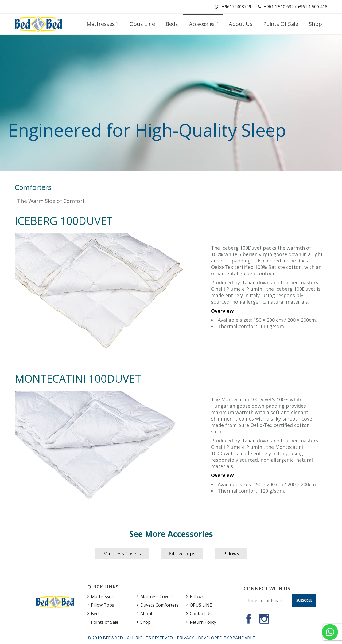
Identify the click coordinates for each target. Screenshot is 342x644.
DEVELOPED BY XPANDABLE (226, 638)
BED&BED (113, 638)
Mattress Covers (122, 553)
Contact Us (201, 614)
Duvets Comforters (160, 605)
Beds (96, 614)
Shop (145, 622)
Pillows (231, 553)
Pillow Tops (182, 553)
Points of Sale (105, 622)
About (146, 614)
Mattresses (102, 596)
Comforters (33, 187)
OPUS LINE (201, 605)
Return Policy (203, 622)
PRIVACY (185, 638)
